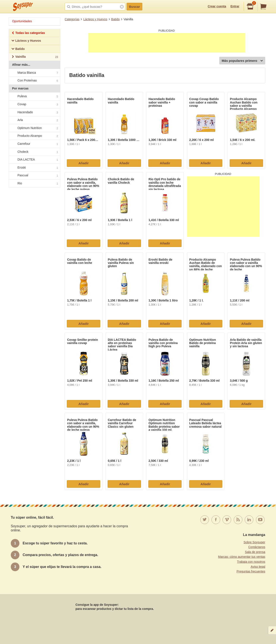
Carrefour (34, 144)
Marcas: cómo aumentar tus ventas (242, 557)
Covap (34, 104)
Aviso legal (258, 567)
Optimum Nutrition (34, 128)
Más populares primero (242, 61)
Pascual (34, 176)
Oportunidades (22, 21)
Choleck (34, 152)
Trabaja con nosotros (251, 562)
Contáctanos (257, 547)
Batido (116, 19)
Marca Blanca (34, 73)
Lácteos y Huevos (95, 19)
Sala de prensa (255, 552)
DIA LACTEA (34, 160)
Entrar (235, 6)
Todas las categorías (28, 33)
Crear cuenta (217, 6)
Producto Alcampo (34, 136)
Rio (34, 183)
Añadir (84, 163)
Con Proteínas (34, 81)
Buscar (134, 7)
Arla (34, 120)
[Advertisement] (167, 43)
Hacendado (34, 112)
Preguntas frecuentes (251, 571)
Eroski (34, 168)
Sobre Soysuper (254, 542)
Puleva (34, 97)
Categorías (72, 19)
